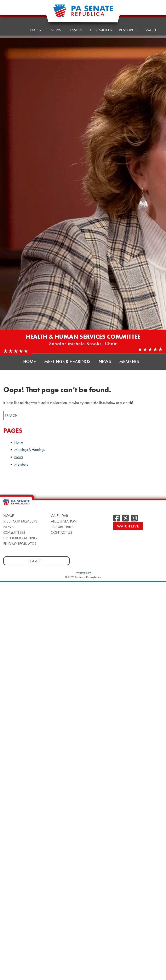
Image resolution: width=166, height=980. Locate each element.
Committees (14, 532)
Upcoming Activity (20, 538)
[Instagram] (134, 518)
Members (129, 361)
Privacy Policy (83, 573)
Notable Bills (62, 527)
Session (75, 24)
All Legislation (64, 521)
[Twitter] (125, 518)
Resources (129, 22)
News (56, 25)
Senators (35, 26)
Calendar (59, 516)
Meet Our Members (20, 521)
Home (14, 27)
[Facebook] (117, 518)
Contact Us (61, 532)
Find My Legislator (20, 544)
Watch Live (128, 526)
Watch (152, 21)
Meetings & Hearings (67, 361)
